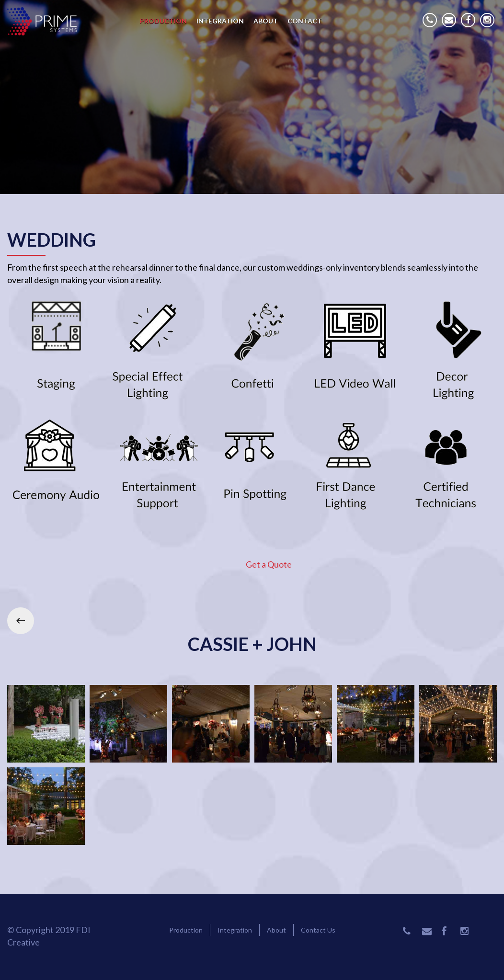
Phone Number (431, 26)
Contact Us (318, 930)
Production (163, 21)
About (266, 21)
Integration (220, 21)
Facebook (470, 26)
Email (450, 26)
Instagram (489, 26)
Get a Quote (269, 564)
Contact (305, 21)
